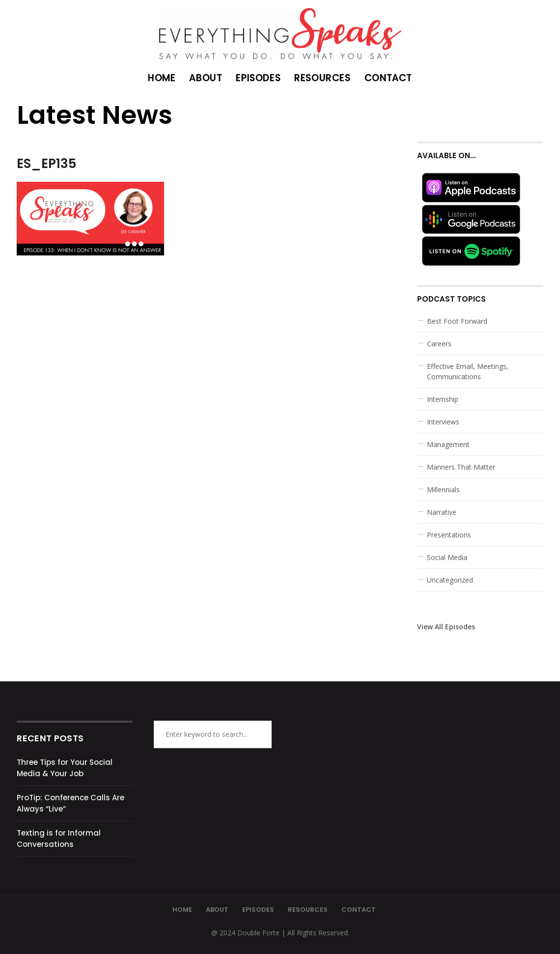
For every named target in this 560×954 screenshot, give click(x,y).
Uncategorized (450, 580)
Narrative (442, 512)
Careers (439, 344)
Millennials (443, 490)
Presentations (449, 535)
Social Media (447, 557)
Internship (443, 399)
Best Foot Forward (457, 321)
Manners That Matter (461, 467)
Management (448, 444)
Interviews (443, 422)
